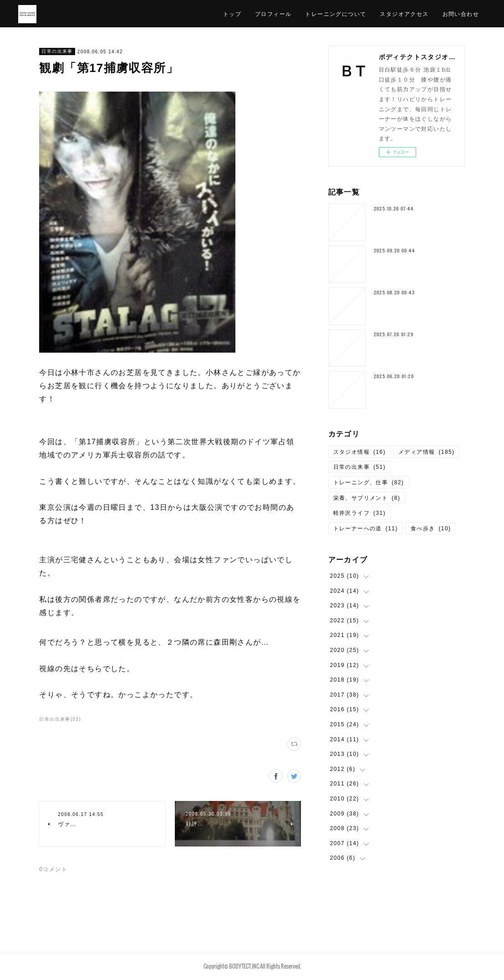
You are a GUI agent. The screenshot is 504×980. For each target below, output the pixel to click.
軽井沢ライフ (359, 513)
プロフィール (273, 13)
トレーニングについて (336, 13)
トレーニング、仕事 (369, 482)
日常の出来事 (57, 51)
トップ (232, 13)
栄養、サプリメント (367, 498)
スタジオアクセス (404, 13)
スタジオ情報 (359, 452)
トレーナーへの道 (366, 528)
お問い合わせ (461, 13)
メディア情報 (426, 452)
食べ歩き (431, 528)
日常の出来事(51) (60, 719)
